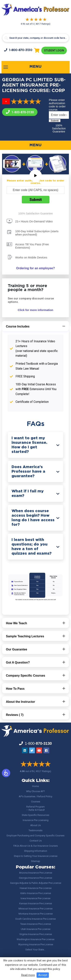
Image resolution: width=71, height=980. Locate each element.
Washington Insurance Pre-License (35, 939)
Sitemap (36, 861)
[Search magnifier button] (6, 38)
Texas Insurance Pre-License (36, 924)
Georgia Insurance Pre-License (35, 878)
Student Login (54, 50)
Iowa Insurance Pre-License (35, 898)
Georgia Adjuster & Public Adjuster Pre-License (36, 883)
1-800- (18, 50)
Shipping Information (36, 851)
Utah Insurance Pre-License (36, 929)
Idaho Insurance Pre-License (36, 893)
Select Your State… (35, 950)
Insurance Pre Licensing (36, 820)
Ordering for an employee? (35, 268)
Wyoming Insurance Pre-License (36, 944)
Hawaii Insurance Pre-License (36, 888)
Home (35, 786)
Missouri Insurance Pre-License (35, 909)
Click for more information (36, 310)
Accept (43, 975)
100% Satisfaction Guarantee (59, 128)
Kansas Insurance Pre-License (36, 903)
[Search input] (36, 38)
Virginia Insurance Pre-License (36, 934)
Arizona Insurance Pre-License (36, 873)
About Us (35, 825)
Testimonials (35, 830)
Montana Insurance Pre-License (36, 914)
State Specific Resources (35, 815)
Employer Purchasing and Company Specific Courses (35, 836)
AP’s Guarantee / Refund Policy (35, 796)
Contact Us (36, 841)
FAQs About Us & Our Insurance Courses (36, 846)
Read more (28, 975)
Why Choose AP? (35, 791)
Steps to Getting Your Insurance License (36, 856)
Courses (36, 802)
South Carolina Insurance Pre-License (35, 919)
